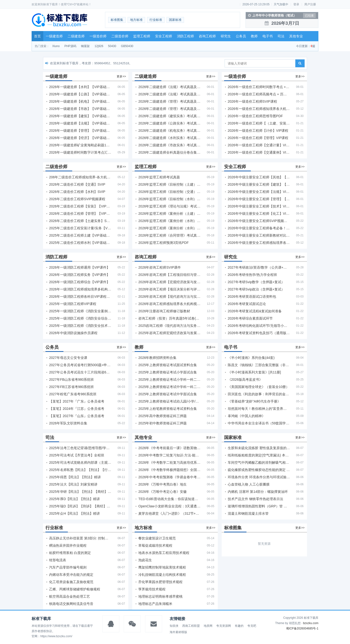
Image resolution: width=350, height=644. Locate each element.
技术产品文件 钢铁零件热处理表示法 (255, 499)
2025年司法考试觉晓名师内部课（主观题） (80, 462)
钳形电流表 (58, 560)
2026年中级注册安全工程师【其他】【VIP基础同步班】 (259, 177)
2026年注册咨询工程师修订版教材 (164, 311)
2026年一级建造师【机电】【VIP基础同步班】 (80, 101)
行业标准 (156, 20)
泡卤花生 (145, 560)
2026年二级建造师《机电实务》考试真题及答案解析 (169, 131)
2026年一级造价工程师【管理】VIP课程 (258, 138)
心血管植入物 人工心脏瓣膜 (249, 484)
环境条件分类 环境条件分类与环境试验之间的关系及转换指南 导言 (259, 477)
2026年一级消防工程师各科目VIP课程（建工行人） (80, 297)
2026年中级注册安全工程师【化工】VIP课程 (259, 214)
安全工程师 (164, 36)
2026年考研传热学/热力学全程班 (252, 275)
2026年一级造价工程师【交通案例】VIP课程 (259, 152)
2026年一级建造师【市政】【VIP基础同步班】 (80, 109)
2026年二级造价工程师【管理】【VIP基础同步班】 (80, 214)
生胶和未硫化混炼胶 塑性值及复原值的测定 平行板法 (259, 448)
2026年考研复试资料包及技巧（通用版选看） (259, 333)
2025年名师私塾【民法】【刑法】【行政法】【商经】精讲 (80, 470)
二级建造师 (76, 36)
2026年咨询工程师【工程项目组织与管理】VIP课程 (169, 275)
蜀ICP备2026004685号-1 (302, 628)
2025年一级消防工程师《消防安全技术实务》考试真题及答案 (80, 326)
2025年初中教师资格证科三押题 (162, 423)
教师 (254, 36)
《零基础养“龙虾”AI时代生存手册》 (254, 401)
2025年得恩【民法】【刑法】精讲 (75, 477)
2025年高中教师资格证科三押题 (162, 416)
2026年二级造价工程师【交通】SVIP (77, 184)
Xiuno (56, 46)
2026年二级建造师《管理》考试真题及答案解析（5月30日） (169, 101)
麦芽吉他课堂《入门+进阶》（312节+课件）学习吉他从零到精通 (169, 513)
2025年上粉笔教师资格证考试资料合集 (168, 409)
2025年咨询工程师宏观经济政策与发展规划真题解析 (169, 333)
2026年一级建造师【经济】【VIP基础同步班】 (80, 138)
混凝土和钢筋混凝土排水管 (248, 513)
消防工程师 (185, 36)
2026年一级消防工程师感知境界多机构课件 (80, 289)
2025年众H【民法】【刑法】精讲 (74, 513)
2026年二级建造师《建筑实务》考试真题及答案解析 (169, 116)
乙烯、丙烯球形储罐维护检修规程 (75, 589)
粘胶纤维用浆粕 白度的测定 (70, 553)
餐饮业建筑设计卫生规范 (157, 538)
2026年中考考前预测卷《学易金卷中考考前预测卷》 (169, 477)
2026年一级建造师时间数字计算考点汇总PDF (80, 152)
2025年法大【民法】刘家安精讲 (73, 484)
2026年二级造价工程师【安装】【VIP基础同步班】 (80, 206)
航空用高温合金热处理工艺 (70, 596)
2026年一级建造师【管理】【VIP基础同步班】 (80, 131)
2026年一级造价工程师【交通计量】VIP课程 (259, 145)
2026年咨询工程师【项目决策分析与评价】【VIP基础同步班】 (169, 289)
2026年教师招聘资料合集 (157, 358)
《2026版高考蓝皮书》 (245, 380)
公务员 (241, 36)
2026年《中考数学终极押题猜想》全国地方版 (169, 470)
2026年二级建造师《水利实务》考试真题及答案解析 (169, 138)
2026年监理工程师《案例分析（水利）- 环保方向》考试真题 (169, 228)
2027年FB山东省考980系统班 (71, 380)
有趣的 (239, 626)
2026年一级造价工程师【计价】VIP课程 (258, 131)
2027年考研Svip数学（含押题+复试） (256, 282)
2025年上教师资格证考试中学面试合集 (168, 394)
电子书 (268, 36)
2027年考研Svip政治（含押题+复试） (256, 289)
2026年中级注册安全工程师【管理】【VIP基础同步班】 (259, 199)
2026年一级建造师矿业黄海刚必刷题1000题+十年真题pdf (80, 145)
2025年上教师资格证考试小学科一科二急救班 (169, 380)
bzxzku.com (311, 623)
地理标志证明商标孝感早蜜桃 (160, 596)
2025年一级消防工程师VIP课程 (73, 304)
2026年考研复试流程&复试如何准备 (255, 311)
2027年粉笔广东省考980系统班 (73, 394)
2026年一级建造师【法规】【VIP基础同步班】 (80, 123)
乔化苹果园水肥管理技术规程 (160, 582)
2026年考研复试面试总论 (247, 304)
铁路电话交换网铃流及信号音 (71, 604)
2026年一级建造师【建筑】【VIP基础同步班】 (80, 116)
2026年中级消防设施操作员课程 (73, 333)
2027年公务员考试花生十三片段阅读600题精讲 (80, 372)
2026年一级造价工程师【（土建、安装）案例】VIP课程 (259, 123)
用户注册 (310, 4)
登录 (296, 4)
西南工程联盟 (191, 626)
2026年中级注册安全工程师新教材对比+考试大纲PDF (259, 235)
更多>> (121, 76)
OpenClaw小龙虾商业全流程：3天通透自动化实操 (169, 506)
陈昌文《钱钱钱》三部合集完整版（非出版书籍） (259, 365)
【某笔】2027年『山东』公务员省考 (77, 416)
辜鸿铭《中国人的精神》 (246, 416)
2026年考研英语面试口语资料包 (252, 297)
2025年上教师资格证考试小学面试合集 (168, 372)
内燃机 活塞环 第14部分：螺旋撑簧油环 (258, 492)
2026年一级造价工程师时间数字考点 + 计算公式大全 (259, 87)
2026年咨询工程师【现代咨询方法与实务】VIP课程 (169, 297)
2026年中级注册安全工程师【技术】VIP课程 (259, 206)
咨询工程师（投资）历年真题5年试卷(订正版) (169, 318)
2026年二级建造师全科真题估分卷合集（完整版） (169, 152)
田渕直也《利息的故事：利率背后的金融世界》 (259, 394)
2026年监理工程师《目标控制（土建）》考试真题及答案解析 (169, 184)
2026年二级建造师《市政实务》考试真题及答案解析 (169, 145)
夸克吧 (252, 626)
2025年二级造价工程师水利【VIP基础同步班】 (80, 243)
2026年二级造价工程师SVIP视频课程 (77, 199)
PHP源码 (70, 46)
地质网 (208, 626)
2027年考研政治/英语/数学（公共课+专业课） (259, 267)
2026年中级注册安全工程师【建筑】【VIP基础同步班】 (259, 184)
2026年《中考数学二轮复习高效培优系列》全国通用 (169, 462)
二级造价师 (120, 36)
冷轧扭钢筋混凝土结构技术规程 (162, 575)
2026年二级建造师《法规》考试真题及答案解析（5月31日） (169, 94)
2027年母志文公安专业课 (68, 358)
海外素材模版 (178, 632)
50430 (112, 46)
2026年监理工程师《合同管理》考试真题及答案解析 (169, 235)
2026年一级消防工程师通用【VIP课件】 (79, 267)
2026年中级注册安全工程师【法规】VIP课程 (259, 192)
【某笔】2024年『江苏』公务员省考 (77, 409)
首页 (37, 36)
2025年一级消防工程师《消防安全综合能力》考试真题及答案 (80, 318)
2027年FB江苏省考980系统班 (71, 387)
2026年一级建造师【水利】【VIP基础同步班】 (80, 87)
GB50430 (127, 46)
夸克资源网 (224, 626)
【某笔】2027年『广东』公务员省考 (77, 401)
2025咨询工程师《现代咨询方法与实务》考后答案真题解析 (169, 326)
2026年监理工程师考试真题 (159, 177)
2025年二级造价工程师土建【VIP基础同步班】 (80, 235)
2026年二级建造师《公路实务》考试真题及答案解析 (169, 123)
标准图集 (117, 20)
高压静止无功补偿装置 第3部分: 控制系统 (80, 538)
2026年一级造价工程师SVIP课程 (252, 101)
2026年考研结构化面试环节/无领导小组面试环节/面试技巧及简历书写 (259, 326)
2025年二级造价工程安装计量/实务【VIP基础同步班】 (80, 228)
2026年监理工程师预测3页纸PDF (163, 243)
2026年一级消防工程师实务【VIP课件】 (79, 275)
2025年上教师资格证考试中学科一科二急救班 (169, 387)
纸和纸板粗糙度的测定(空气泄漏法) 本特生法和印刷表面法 (259, 455)
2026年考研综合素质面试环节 (250, 318)
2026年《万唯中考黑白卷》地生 (162, 484)
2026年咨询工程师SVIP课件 (160, 267)
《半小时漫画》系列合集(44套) (251, 358)
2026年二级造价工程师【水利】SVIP (77, 192)
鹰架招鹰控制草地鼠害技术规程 (162, 567)
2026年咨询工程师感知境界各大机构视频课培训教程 (169, 304)
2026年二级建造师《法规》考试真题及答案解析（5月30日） (169, 87)
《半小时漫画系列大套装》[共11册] (254, 372)
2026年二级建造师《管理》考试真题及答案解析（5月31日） (169, 109)
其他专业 (296, 36)
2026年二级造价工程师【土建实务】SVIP (80, 221)
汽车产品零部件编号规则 (68, 567)
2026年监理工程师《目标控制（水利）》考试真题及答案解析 (169, 199)
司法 (281, 36)
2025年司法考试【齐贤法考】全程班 (77, 455)
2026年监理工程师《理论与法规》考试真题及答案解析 (169, 206)
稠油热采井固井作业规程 (68, 545)
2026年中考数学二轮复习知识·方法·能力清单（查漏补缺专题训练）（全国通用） (169, 455)
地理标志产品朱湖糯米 (155, 604)
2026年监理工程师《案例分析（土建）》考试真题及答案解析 (169, 214)
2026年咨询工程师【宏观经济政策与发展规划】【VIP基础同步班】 (169, 282)
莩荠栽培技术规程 (152, 589)
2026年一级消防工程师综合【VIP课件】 (79, 282)
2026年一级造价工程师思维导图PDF (255, 116)
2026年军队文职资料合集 (68, 423)
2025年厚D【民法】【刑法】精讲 (74, 499)
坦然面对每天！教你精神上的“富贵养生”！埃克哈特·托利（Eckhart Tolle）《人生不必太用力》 (259, 409)
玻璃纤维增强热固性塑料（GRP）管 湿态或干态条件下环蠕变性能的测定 (259, 506)
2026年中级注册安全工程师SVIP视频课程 (259, 221)
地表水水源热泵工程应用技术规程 (164, 553)
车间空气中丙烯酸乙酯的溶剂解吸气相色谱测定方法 (259, 462)
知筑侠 (174, 626)
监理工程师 (142, 36)
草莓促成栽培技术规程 (155, 545)
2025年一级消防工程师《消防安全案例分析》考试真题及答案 (80, 311)
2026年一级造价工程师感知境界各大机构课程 (259, 109)
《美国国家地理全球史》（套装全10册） (259, 387)
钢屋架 (85, 46)
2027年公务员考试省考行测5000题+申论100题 (80, 365)
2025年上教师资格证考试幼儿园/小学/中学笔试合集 (169, 401)
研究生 (226, 36)
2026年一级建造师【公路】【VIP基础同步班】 (80, 94)
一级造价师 (98, 36)
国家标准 (175, 20)
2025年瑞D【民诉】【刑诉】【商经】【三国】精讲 (80, 506)
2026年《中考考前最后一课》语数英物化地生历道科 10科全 (169, 448)
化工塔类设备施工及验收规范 (71, 582)
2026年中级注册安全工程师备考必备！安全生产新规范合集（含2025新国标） (259, 228)
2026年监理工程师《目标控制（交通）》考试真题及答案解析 (169, 192)
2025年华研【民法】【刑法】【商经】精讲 (80, 492)
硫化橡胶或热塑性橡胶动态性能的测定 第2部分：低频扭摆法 (259, 470)
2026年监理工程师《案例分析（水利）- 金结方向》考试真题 (169, 221)
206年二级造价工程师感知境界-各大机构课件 (80, 177)
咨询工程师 (207, 36)
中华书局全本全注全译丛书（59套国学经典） (259, 423)
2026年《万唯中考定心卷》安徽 (162, 492)
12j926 (99, 46)
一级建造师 (54, 36)
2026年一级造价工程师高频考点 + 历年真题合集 (259, 94)
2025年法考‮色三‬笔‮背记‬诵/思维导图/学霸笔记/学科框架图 (80, 448)
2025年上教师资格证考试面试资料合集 (168, 365)
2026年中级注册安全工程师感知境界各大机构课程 (259, 243)
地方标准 (136, 20)
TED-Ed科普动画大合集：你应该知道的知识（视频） (169, 499)
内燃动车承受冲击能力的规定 (71, 575)
